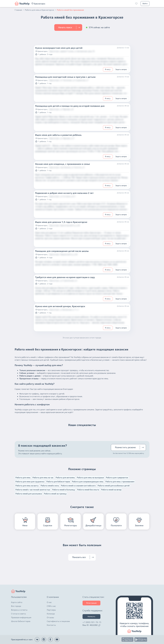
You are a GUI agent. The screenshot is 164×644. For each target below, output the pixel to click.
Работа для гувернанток (117, 478)
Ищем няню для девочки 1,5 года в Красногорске (61, 222)
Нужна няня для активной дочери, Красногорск (60, 306)
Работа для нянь (23, 478)
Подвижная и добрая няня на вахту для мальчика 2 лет (64, 193)
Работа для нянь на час (43, 478)
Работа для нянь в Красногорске (41, 10)
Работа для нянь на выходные (90, 478)
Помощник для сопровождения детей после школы (62, 251)
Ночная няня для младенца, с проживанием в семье (62, 164)
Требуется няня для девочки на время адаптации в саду (65, 277)
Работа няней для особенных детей (114, 486)
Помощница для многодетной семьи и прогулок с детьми (65, 77)
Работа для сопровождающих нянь (88, 482)
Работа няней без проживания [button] (70, 10)
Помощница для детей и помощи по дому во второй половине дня (70, 106)
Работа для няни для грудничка (30, 482)
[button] (40, 4)
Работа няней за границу (55, 494)
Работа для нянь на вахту (27, 486)
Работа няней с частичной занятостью (33, 490)
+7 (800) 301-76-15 (92, 622)
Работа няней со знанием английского (78, 486)
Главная (20, 10)
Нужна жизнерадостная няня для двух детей (59, 48)
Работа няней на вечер (111, 490)
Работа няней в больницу (64, 490)
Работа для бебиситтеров (58, 482)
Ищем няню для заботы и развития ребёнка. (59, 135)
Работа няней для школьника (29, 494)
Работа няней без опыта (88, 490)
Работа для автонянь (65, 478)
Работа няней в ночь (50, 486)
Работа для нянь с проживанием (120, 482)
